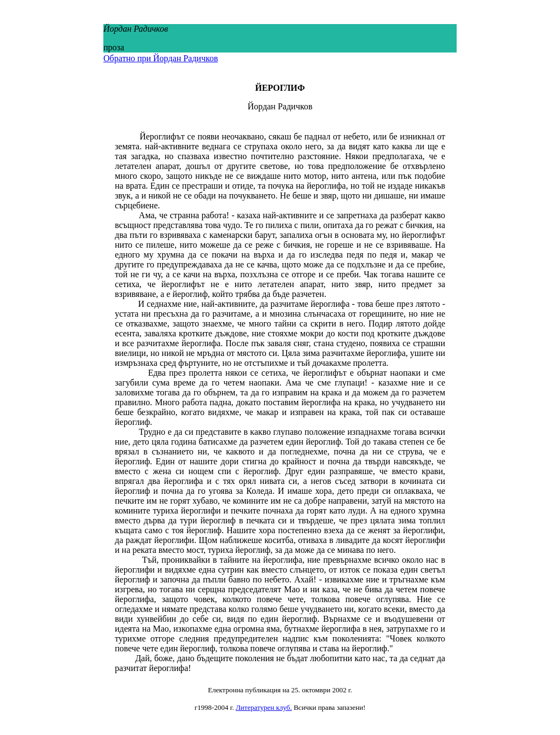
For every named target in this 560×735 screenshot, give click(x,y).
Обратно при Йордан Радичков (161, 58)
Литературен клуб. (264, 707)
